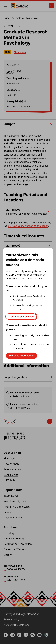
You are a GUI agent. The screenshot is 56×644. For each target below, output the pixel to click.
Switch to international (21, 356)
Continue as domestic (21, 317)
